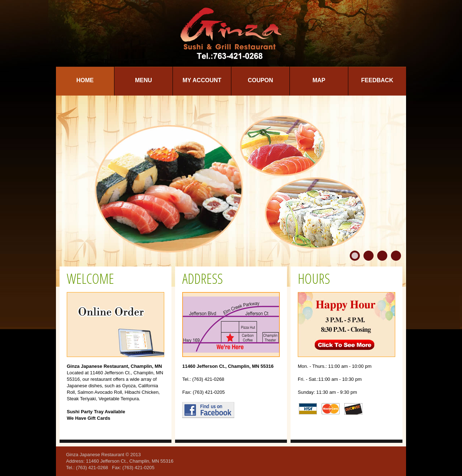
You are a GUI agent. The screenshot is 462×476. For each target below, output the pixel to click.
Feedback (377, 80)
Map (319, 80)
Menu (143, 80)
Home (85, 80)
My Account (202, 80)
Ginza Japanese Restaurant (95, 455)
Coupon (260, 80)
